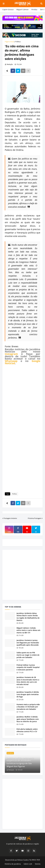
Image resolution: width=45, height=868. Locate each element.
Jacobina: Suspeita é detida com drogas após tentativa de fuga (28, 694)
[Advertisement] (22, 428)
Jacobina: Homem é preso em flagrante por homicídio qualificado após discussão (28, 643)
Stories (38, 864)
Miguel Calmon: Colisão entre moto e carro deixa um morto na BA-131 (28, 630)
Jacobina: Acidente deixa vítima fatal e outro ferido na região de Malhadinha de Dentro (28, 617)
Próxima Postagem (35, 518)
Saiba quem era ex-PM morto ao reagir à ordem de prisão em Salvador (28, 655)
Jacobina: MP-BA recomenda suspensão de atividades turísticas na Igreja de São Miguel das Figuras (20, 762)
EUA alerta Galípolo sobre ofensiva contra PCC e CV (27, 730)
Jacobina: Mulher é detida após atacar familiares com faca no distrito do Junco (28, 719)
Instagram (11, 354)
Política (18, 42)
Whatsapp (11, 361)
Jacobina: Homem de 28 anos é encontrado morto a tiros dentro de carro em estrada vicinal (28, 681)
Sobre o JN (28, 864)
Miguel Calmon (22, 10)
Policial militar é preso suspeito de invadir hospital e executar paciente (28, 667)
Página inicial (9, 42)
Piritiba (34, 10)
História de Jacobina (13, 864)
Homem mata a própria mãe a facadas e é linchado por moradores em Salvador (28, 707)
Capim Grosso (8, 10)
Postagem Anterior (10, 518)
